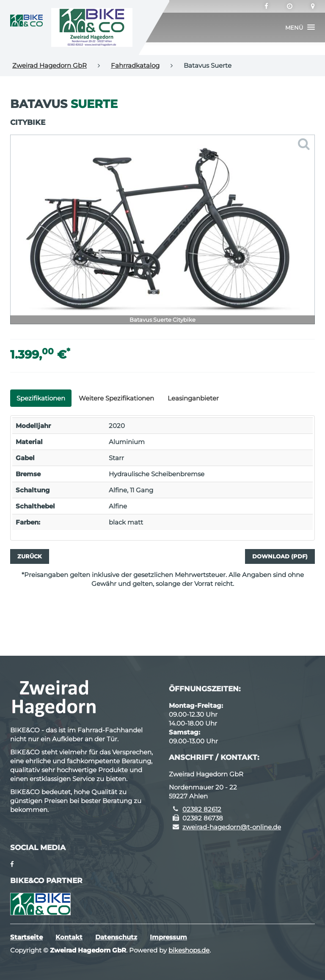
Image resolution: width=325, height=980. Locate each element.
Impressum (168, 937)
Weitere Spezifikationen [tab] (116, 398)
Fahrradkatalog (135, 65)
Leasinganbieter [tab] (193, 398)
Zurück (30, 556)
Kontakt (69, 937)
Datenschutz (116, 937)
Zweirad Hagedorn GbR (50, 65)
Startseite (26, 937)
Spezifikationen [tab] (41, 398)
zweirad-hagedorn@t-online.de (232, 827)
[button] (300, 28)
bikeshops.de (189, 950)
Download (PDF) (280, 556)
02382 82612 (202, 809)
